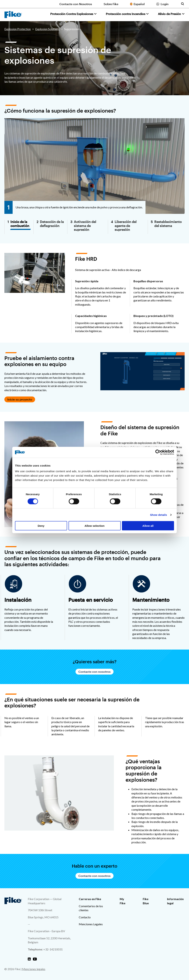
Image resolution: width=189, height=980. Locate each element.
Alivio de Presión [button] (169, 14)
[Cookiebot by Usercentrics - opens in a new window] (158, 452)
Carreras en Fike (90, 899)
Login (165, 4)
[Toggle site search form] (182, 4)
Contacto (85, 917)
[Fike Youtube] (35, 959)
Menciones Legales (91, 924)
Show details (159, 515)
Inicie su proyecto (20, 399)
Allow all (148, 526)
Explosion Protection (18, 29)
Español (139, 4)
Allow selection (94, 526)
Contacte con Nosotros (76, 4)
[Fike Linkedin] (29, 959)
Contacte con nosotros (94, 672)
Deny (41, 526)
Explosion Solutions (47, 29)
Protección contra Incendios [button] (126, 14)
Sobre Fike (111, 4)
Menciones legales (34, 969)
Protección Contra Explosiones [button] (72, 14)
